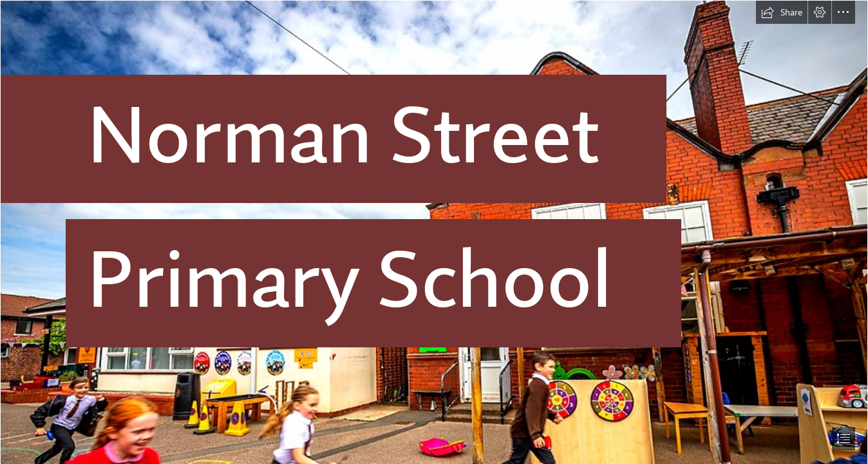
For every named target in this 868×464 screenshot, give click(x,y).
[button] (782, 12)
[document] (434, 232)
